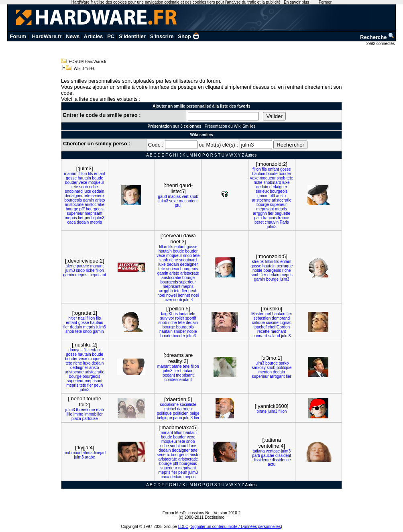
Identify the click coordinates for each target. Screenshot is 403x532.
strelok (258, 262)
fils (90, 174)
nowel (171, 295)
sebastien (262, 318)
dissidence (281, 460)
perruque (285, 266)
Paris (284, 222)
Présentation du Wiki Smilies (230, 126)
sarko (284, 363)
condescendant (178, 380)
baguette (282, 213)
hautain (84, 178)
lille (69, 414)
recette (264, 331)
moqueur (96, 182)
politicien (181, 413)
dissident (283, 456)
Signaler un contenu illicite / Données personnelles (236, 527)
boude (98, 178)
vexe (83, 182)
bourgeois (73, 200)
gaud (162, 197)
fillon (83, 174)
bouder (71, 182)
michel (170, 409)
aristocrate (74, 205)
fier (81, 218)
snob (83, 187)
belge (194, 413)
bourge (72, 209)
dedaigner (73, 196)
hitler (73, 318)
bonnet (184, 295)
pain (258, 218)
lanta (183, 314)
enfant (100, 174)
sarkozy (258, 368)
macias (174, 197)
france (284, 218)
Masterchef (261, 314)
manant (71, 174)
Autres (251, 155)
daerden (184, 409)
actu (272, 464)
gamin (89, 200)
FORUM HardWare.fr (88, 62)
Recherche (377, 37)
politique (284, 368)
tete (75, 187)
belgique (165, 418)
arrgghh (260, 213)
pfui (178, 205)
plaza (76, 419)
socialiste (188, 405)
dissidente (262, 460)
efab (100, 410)
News (73, 36)
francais (270, 218)
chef (272, 327)
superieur (75, 213)
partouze (90, 419)
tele (192, 314)
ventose (273, 451)
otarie (177, 366)
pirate (262, 411)
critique (258, 323)
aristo (100, 200)
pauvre (83, 266)
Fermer (325, 2)
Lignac (285, 323)
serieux (98, 196)
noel (161, 295)
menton (265, 372)
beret (259, 222)
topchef (260, 327)
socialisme (169, 405)
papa (177, 418)
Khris (173, 314)
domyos (75, 350)
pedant (169, 375)
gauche (268, 456)
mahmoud (72, 453)
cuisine (272, 323)
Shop (189, 36)
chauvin (272, 222)
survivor (167, 318)
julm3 (100, 218)
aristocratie (95, 205)
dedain (98, 191)
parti (256, 456)
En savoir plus (296, 2)
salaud (274, 336)
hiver (168, 300)
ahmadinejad (94, 453)
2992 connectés (381, 44)
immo (78, 414)
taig (164, 314)
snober (180, 331)
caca (71, 222)
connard (260, 336)
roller (180, 318)
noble (257, 270)
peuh (89, 218)
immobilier (94, 414)
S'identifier (132, 36)
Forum (18, 36)
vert (185, 197)
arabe (90, 457)
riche (94, 187)
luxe (88, 191)
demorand (281, 318)
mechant (278, 331)
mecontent (188, 201)
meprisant (94, 213)
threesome (85, 410)
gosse (71, 178)
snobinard (74, 191)
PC (111, 36)
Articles (94, 36)
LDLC (183, 527)
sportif (191, 318)
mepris (71, 218)
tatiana (258, 451)
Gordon (283, 327)
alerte (70, 266)
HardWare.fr (47, 36)
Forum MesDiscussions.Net (187, 513)
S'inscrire (162, 36)
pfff (82, 209)
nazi (82, 318)
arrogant (277, 376)
